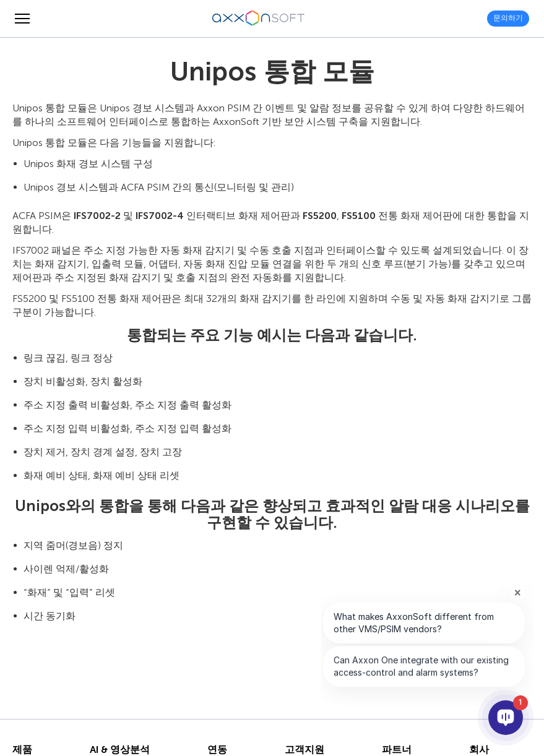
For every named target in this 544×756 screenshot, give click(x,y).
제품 (22, 750)
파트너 (397, 750)
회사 (479, 750)
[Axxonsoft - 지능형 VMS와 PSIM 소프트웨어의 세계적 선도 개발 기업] (259, 19)
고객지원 (304, 750)
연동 (217, 750)
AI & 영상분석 (120, 750)
